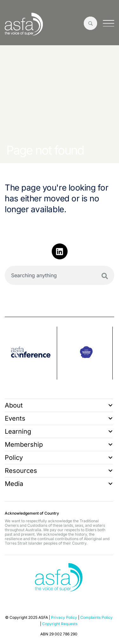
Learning (59, 431)
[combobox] (60, 275)
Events (59, 418)
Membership (59, 445)
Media (59, 484)
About (59, 405)
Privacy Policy (64, 617)
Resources (59, 471)
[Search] (105, 276)
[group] (31, 353)
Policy (59, 458)
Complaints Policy (96, 617)
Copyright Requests (60, 624)
